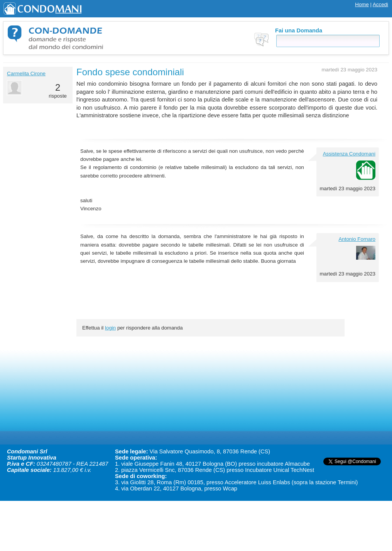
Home (362, 4)
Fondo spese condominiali (130, 72)
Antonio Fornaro (357, 239)
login (110, 328)
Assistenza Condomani (349, 154)
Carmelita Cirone (26, 74)
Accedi (380, 4)
